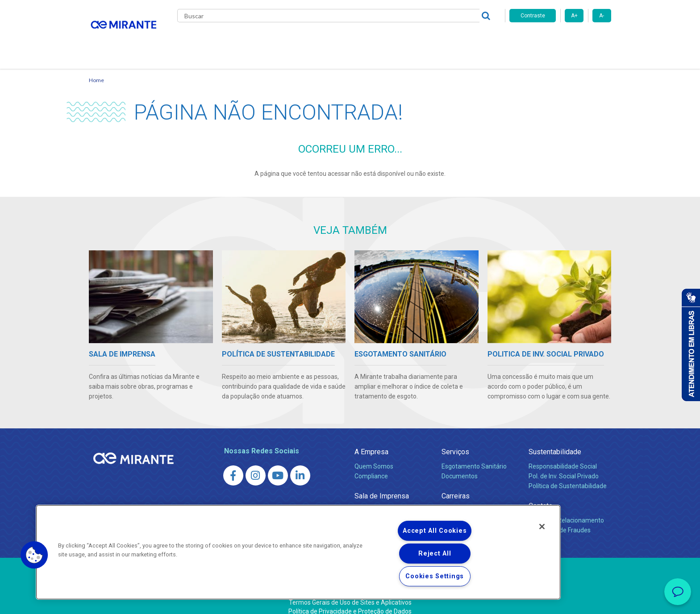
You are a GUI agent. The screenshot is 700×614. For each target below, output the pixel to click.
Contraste (533, 16)
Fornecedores (433, 40)
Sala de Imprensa (382, 485)
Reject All (435, 554)
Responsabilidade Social (563, 456)
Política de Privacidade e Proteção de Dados (350, 601)
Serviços (455, 441)
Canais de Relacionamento (566, 510)
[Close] (542, 527)
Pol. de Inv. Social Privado (564, 465)
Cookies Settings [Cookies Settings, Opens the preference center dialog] (435, 576)
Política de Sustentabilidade (568, 475)
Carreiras (385, 40)
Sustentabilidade (555, 441)
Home (96, 69)
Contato (479, 40)
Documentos (460, 465)
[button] (34, 555)
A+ (574, 16)
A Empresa (371, 441)
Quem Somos (374, 456)
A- (602, 16)
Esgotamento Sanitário (474, 456)
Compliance (371, 465)
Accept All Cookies (435, 531)
